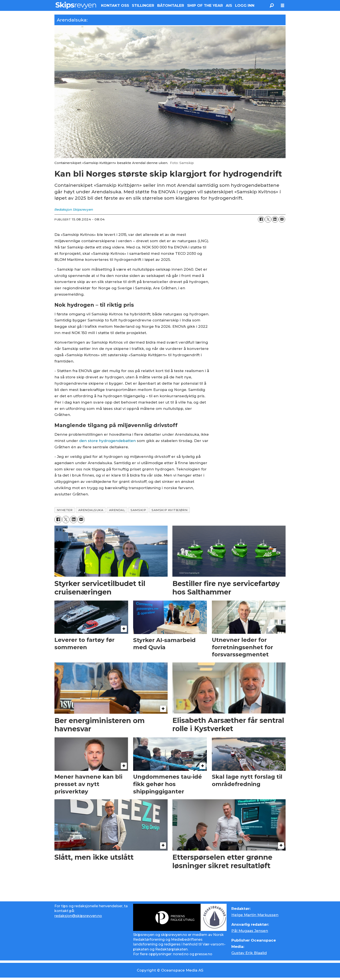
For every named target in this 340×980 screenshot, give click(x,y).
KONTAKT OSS (115, 5)
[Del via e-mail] (282, 219)
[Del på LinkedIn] (275, 219)
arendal (117, 510)
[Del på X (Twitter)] (268, 219)
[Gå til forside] (76, 5)
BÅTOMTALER (171, 5)
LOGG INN (245, 5)
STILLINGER (143, 5)
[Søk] (272, 5)
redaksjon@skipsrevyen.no (78, 916)
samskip (138, 510)
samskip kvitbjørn (169, 510)
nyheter (65, 510)
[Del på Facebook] (261, 219)
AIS (229, 5)
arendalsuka (91, 510)
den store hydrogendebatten (107, 441)
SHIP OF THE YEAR (205, 5)
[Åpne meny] (283, 6)
